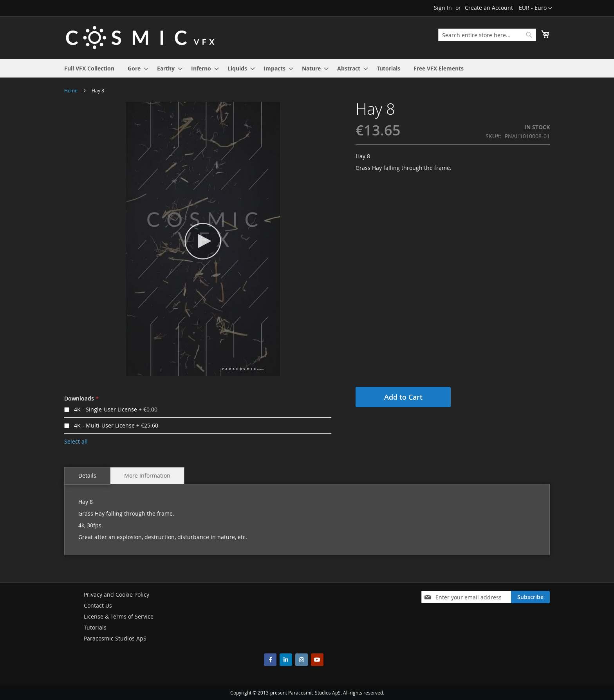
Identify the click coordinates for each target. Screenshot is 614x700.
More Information (147, 475)
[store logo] (140, 37)
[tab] (87, 476)
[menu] (307, 68)
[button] (535, 8)
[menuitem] (89, 68)
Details (87, 475)
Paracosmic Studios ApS (115, 638)
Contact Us (98, 605)
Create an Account (489, 8)
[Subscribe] (530, 597)
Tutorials (95, 627)
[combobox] (487, 35)
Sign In (443, 8)
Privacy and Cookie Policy (116, 594)
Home (71, 90)
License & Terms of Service (119, 616)
